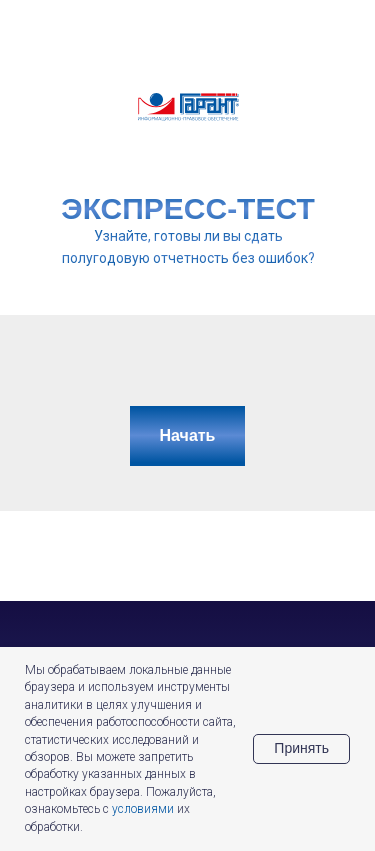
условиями (143, 809)
